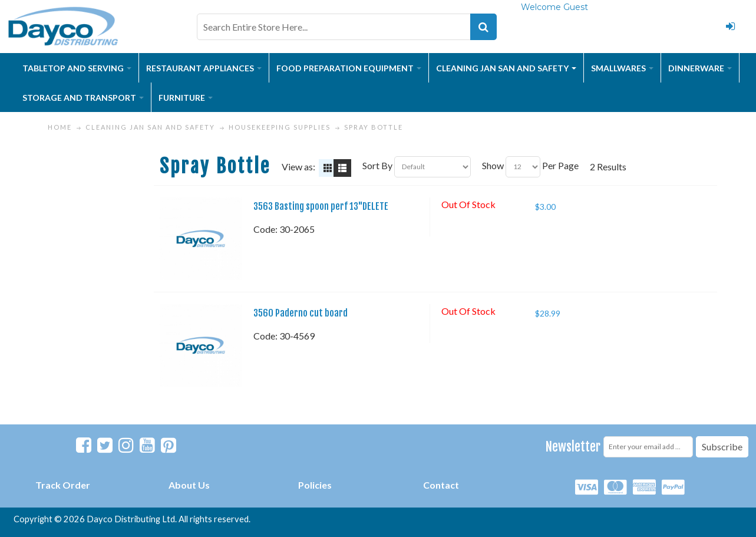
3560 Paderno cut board (301, 313)
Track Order (63, 485)
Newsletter (573, 447)
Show (493, 165)
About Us (189, 485)
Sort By (377, 165)
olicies (318, 485)
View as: (298, 167)
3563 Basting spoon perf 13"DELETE (321, 206)
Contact (441, 485)
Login (730, 27)
